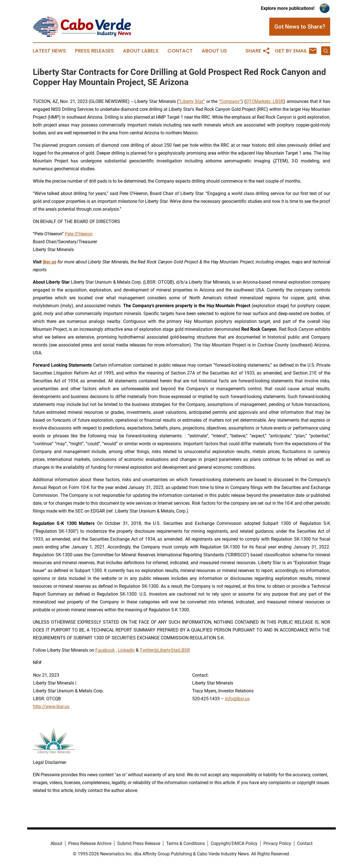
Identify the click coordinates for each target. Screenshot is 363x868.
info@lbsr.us (237, 699)
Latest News (49, 51)
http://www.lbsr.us (51, 707)
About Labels (141, 51)
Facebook (105, 650)
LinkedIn (126, 650)
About (56, 843)
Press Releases (94, 51)
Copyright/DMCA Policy (234, 843)
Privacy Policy (277, 843)
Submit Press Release (139, 843)
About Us (214, 51)
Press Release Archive (90, 843)
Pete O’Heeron (79, 234)
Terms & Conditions (185, 843)
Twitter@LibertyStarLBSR (165, 650)
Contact (180, 51)
